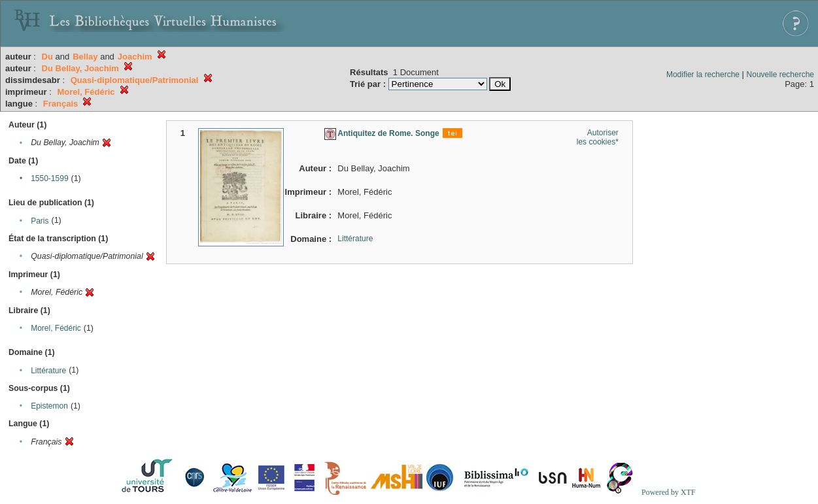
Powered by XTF (669, 492)
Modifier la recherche (703, 75)
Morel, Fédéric (56, 328)
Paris (40, 221)
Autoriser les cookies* (598, 137)
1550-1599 (49, 178)
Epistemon (49, 406)
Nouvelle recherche (780, 75)
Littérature (48, 371)
